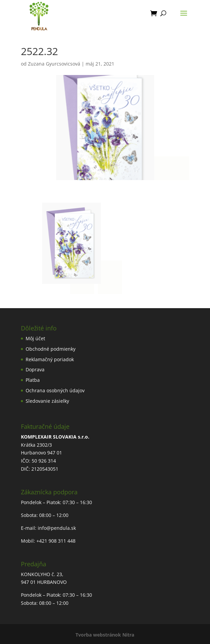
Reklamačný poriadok (50, 359)
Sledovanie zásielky (47, 401)
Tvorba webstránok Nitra (105, 635)
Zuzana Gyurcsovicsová (54, 64)
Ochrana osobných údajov (55, 390)
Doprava (35, 369)
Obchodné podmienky (51, 349)
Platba (33, 380)
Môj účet (35, 338)
